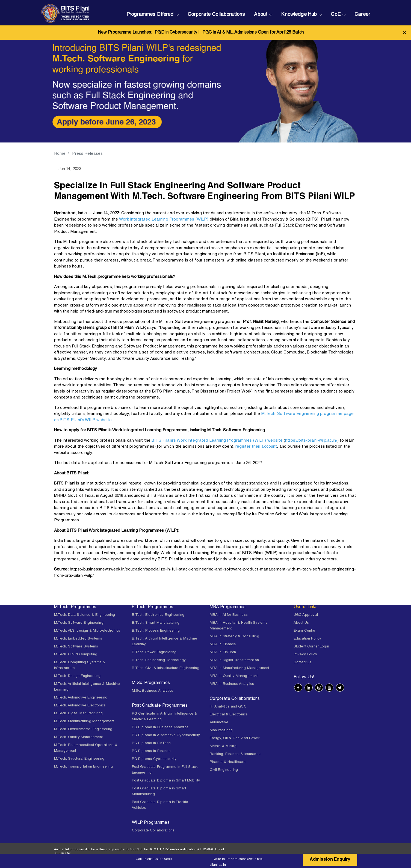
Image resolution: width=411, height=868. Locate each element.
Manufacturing (221, 731)
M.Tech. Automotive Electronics (80, 706)
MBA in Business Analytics (232, 684)
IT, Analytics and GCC (228, 707)
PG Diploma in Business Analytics (160, 728)
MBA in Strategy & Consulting (234, 637)
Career (362, 15)
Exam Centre (304, 631)
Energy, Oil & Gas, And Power (235, 738)
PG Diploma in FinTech (151, 743)
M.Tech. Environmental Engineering (83, 729)
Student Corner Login (311, 647)
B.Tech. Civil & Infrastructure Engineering (166, 668)
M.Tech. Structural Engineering (79, 759)
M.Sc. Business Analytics (153, 691)
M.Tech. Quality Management (79, 737)
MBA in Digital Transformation (234, 660)
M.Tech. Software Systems (76, 647)
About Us (301, 623)
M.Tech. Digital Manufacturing (78, 714)
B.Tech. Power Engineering (154, 653)
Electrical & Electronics (229, 715)
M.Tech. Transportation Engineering (84, 767)
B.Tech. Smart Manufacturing (156, 623)
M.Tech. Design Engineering (77, 676)
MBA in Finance (223, 645)
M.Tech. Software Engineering (79, 623)
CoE (335, 15)
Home (60, 154)
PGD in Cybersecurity (176, 33)
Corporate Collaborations (216, 15)
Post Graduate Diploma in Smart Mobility (166, 781)
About (261, 15)
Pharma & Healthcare (228, 762)
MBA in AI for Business (229, 615)
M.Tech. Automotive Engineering (81, 698)
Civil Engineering (224, 770)
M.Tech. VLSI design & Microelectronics (87, 631)
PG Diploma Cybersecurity (154, 759)
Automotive (219, 723)
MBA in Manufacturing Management (239, 668)
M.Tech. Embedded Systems (78, 639)
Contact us (303, 663)
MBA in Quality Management (234, 676)
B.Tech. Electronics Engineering (158, 615)
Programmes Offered (150, 15)
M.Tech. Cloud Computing (76, 655)
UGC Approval (306, 615)
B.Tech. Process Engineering (156, 631)
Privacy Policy (305, 655)
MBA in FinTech (223, 653)
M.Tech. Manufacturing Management (84, 722)
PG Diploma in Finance (151, 751)
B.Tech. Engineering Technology (159, 660)
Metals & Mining (223, 746)
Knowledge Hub (299, 15)
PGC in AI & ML (217, 33)
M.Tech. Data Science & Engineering (85, 615)
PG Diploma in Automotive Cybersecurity (166, 735)
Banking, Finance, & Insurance (235, 754)
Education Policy (307, 639)
